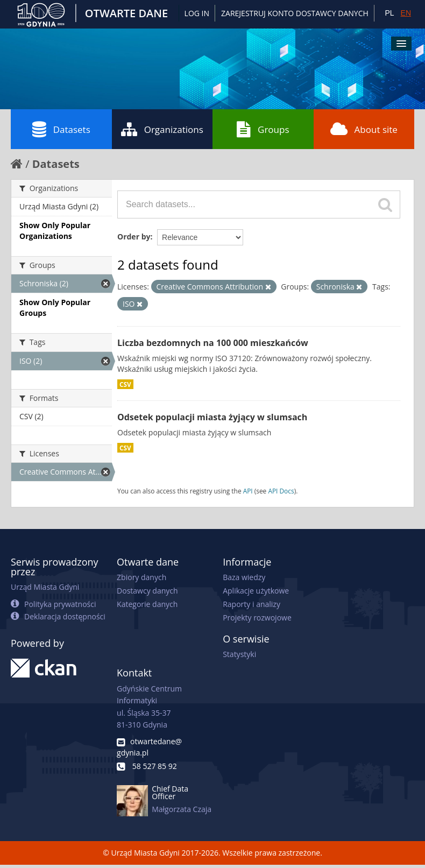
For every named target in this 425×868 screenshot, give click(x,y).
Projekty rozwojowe (257, 618)
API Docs (281, 491)
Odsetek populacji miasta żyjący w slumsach (212, 417)
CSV (125, 384)
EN (406, 13)
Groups (263, 129)
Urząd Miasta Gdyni (45, 587)
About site (364, 129)
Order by (134, 237)
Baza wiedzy (244, 577)
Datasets (61, 129)
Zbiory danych (141, 577)
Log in (197, 13)
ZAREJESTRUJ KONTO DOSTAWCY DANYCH (295, 13)
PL (389, 13)
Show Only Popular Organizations (55, 231)
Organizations (162, 129)
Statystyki (239, 654)
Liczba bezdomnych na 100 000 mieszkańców (213, 343)
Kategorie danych (147, 604)
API (248, 491)
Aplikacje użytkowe (256, 591)
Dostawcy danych (147, 591)
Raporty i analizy (252, 604)
